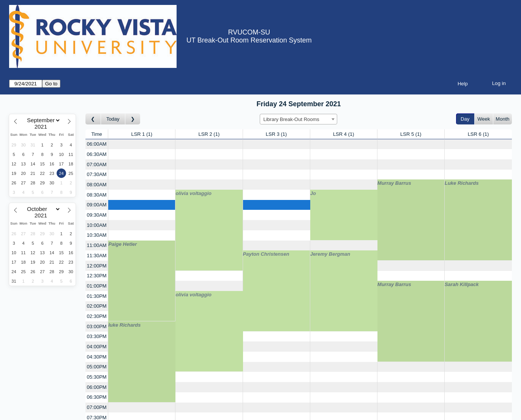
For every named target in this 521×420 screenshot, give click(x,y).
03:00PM (97, 326)
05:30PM (97, 377)
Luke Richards (462, 183)
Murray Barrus (394, 183)
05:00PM (97, 367)
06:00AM (97, 144)
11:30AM (97, 256)
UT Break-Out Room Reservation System (249, 40)
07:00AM (97, 164)
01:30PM (97, 296)
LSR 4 (344, 134)
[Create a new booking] (142, 144)
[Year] (43, 127)
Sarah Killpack (462, 284)
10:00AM (97, 225)
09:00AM (97, 205)
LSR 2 (209, 134)
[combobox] (298, 119)
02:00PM (97, 306)
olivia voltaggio (193, 193)
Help (463, 84)
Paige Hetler (122, 244)
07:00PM (97, 407)
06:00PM (97, 387)
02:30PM (97, 316)
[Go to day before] (93, 119)
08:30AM (97, 195)
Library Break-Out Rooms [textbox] (291, 119)
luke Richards (124, 325)
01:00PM (97, 286)
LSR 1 (142, 134)
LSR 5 (411, 134)
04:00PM (97, 347)
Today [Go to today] (113, 119)
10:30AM (97, 235)
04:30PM (97, 357)
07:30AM (97, 174)
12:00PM (97, 266)
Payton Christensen (266, 254)
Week (484, 119)
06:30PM (97, 397)
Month (502, 119)
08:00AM (97, 185)
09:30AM (97, 215)
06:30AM (97, 154)
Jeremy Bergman (330, 254)
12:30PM (97, 276)
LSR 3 (276, 134)
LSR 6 (478, 134)
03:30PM (97, 336)
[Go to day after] (133, 119)
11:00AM (97, 245)
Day (465, 119)
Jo (313, 193)
